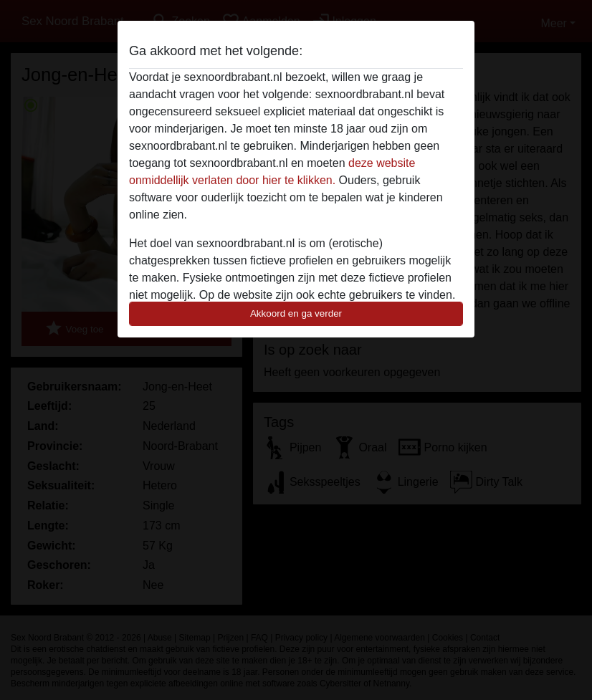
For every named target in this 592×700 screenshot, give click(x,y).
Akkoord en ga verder (296, 313)
